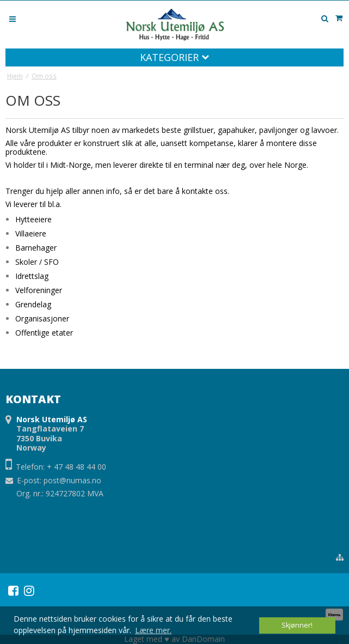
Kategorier (174, 57)
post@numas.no (72, 480)
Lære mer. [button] (153, 630)
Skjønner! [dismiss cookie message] (297, 625)
